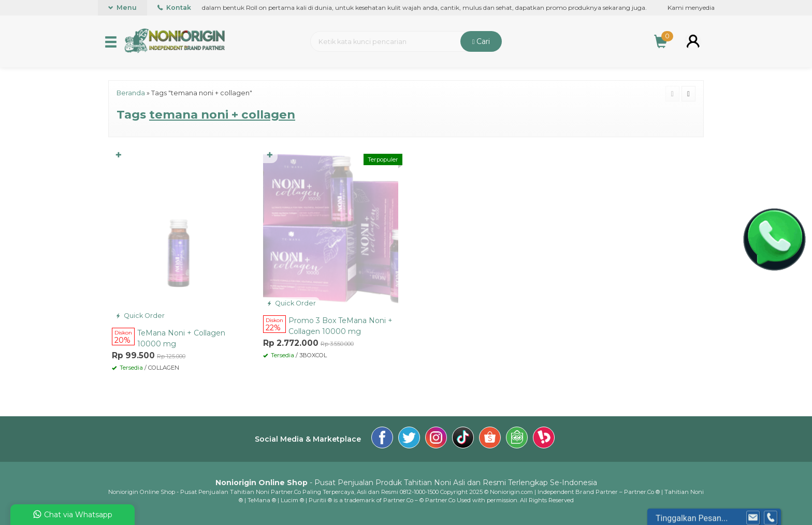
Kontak (174, 8)
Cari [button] (481, 41)
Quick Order (140, 316)
